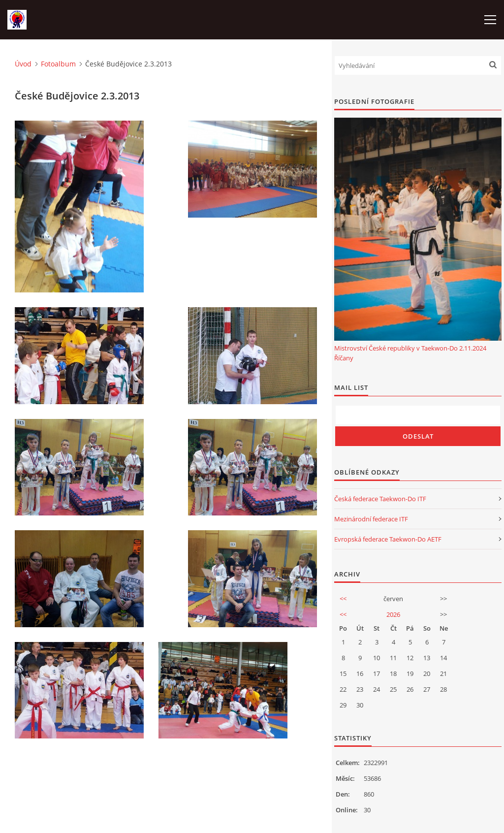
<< (343, 599)
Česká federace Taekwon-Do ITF (380, 499)
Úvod (23, 64)
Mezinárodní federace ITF (371, 519)
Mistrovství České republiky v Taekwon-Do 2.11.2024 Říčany (410, 353)
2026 (393, 614)
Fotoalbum (58, 64)
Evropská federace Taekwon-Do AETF (388, 539)
